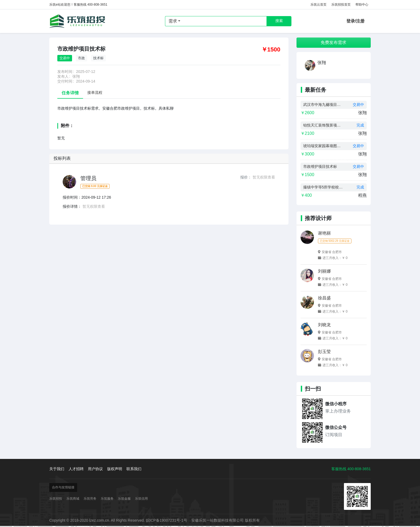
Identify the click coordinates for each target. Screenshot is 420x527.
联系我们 (134, 469)
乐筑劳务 (90, 499)
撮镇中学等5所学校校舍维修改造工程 (323, 187)
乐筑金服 (124, 499)
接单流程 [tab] (95, 92)
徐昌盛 (324, 298)
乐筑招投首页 (341, 5)
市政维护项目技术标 (320, 166)
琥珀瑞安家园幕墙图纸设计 (323, 146)
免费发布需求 (333, 42)
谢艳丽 (324, 233)
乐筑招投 (77, 21)
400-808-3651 (359, 469)
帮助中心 (362, 5)
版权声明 (115, 469)
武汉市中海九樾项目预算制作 (323, 105)
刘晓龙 (324, 325)
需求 (173, 21)
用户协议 (95, 469)
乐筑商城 (73, 499)
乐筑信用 (141, 499)
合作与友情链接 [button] (63, 487)
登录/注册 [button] (355, 21)
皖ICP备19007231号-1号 (167, 520)
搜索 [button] (279, 21)
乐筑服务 (107, 499)
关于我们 (57, 469)
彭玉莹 (324, 352)
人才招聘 (76, 469)
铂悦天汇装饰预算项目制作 (323, 125)
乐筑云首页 (318, 5)
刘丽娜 (324, 271)
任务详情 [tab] (70, 93)
